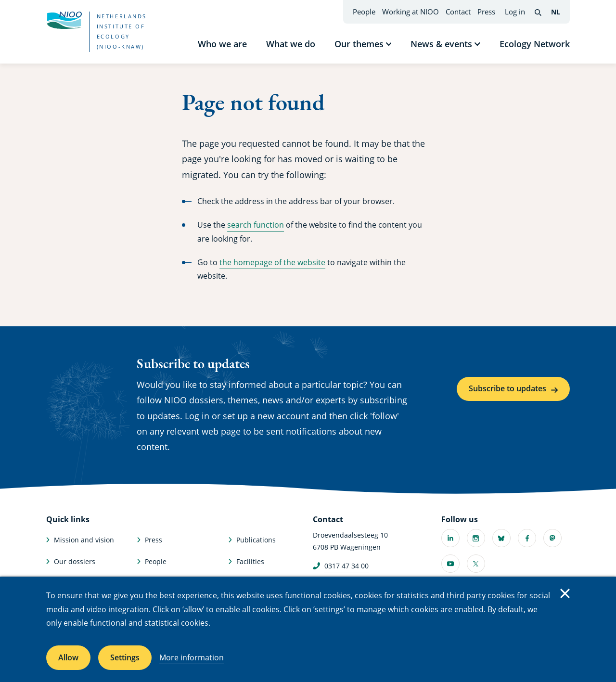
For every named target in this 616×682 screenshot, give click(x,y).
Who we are (222, 44)
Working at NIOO (411, 12)
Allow (68, 657)
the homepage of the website (272, 262)
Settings (125, 657)
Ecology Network (535, 44)
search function (256, 225)
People (364, 12)
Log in (515, 12)
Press (486, 12)
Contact (458, 12)
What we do (291, 44)
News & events (441, 44)
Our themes (359, 44)
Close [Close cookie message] (565, 593)
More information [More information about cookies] (192, 657)
